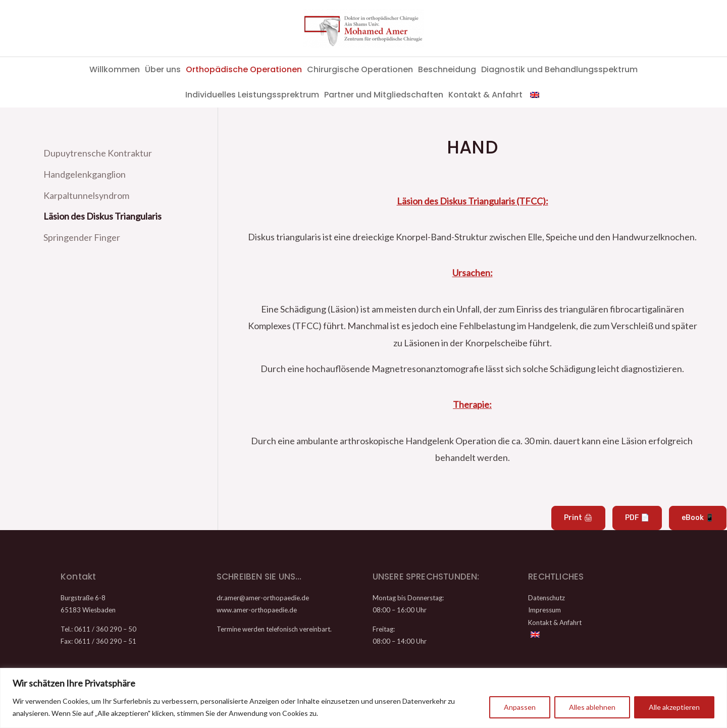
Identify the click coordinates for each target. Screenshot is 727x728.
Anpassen (520, 707)
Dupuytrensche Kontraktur (98, 153)
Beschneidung (447, 69)
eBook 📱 (698, 518)
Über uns (163, 69)
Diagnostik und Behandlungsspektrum (559, 69)
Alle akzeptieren (674, 707)
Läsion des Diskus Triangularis (102, 215)
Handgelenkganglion (85, 174)
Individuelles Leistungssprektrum (252, 95)
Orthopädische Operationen (244, 69)
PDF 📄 (637, 518)
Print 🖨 (578, 518)
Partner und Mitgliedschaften (384, 95)
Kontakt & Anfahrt (485, 95)
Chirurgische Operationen (360, 69)
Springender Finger (82, 235)
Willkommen (115, 69)
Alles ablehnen (592, 707)
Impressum (544, 610)
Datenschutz (547, 598)
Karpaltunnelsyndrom (86, 194)
